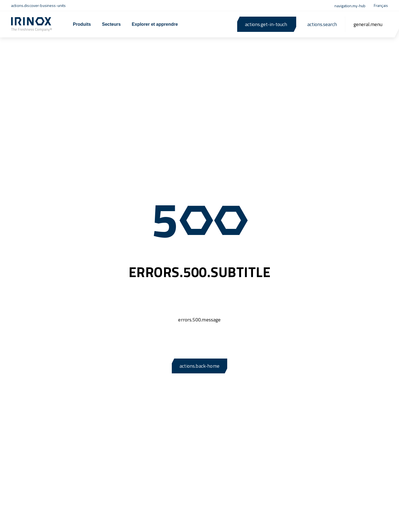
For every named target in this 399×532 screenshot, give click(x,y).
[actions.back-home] (32, 24)
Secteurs (111, 24)
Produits (82, 24)
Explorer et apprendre (155, 24)
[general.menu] (368, 24)
